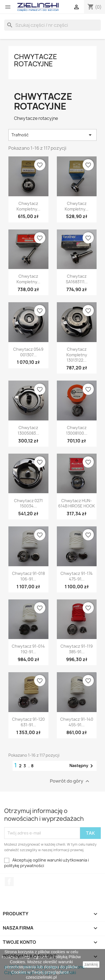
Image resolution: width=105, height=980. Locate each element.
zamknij (91, 964)
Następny (82, 766)
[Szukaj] (53, 25)
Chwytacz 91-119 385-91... (77, 649)
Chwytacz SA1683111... (77, 279)
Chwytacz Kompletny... (28, 206)
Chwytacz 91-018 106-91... (28, 576)
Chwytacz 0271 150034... (28, 503)
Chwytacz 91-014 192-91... (28, 649)
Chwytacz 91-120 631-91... (28, 722)
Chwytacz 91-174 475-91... (77, 576)
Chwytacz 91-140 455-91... (77, 722)
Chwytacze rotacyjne (36, 60)
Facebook (9, 882)
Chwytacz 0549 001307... (28, 352)
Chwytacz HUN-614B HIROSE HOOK (77, 503)
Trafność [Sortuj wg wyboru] (53, 135)
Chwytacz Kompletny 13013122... (77, 355)
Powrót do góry (70, 781)
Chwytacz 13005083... (28, 430)
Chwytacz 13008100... (77, 430)
